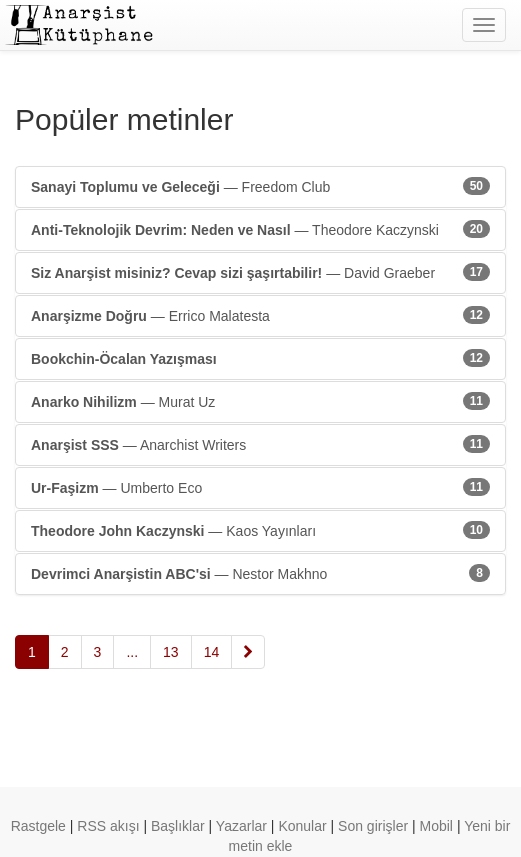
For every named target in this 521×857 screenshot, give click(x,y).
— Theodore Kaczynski (260, 229)
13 (171, 652)
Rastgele (38, 826)
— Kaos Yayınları (260, 530)
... (132, 652)
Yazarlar (241, 826)
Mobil (436, 826)
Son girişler (373, 826)
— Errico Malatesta (260, 315)
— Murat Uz (260, 401)
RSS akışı (108, 826)
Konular (302, 826)
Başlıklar (178, 826)
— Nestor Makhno (260, 573)
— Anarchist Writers (260, 444)
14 (212, 652)
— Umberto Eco (260, 487)
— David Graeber (260, 272)
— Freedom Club (260, 186)
